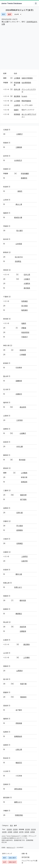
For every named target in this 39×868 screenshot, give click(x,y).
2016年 (27, 832)
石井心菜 (17, 89)
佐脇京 (16, 110)
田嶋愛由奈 (18, 736)
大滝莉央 (27, 284)
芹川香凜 (19, 526)
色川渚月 (19, 231)
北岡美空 (19, 543)
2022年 (33, 829)
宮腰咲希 (19, 381)
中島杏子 (24, 337)
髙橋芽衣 (24, 178)
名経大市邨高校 (27, 78)
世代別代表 (26, 857)
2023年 (28, 829)
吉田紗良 (23, 350)
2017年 (21, 832)
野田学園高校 (26, 101)
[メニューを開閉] (36, 3)
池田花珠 (23, 627)
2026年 (9, 829)
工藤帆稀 (19, 147)
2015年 (33, 832)
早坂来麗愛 (25, 174)
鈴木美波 (22, 460)
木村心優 (19, 447)
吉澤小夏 (19, 513)
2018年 (16, 832)
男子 (4, 14)
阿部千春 (23, 684)
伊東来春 (19, 723)
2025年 (15, 829)
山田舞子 (23, 433)
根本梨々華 (18, 218)
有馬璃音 (17, 114)
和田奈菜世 (25, 332)
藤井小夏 (19, 574)
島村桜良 (27, 288)
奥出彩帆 (23, 407)
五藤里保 (23, 631)
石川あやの (19, 257)
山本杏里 (19, 244)
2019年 (10, 832)
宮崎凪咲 (24, 482)
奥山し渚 (19, 204)
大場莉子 (19, 134)
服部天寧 (23, 495)
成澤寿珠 (19, 530)
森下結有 (23, 499)
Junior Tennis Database (11, 3)
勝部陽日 (19, 614)
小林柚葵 (23, 355)
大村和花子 (18, 160)
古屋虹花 (19, 394)
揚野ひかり (18, 802)
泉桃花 (20, 191)
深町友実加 (18, 789)
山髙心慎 (19, 750)
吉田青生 (18, 261)
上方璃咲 (17, 101)
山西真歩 (19, 671)
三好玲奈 (19, 420)
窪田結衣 (23, 697)
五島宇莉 (24, 561)
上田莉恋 (17, 105)
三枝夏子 (27, 279)
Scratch (24, 96)
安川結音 (24, 306)
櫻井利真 (23, 601)
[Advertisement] (19, 48)
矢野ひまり (18, 587)
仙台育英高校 (26, 83)
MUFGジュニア (11, 848)
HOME (3, 847)
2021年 (4, 832)
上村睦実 (17, 78)
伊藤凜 (24, 328)
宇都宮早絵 (19, 815)
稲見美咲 (24, 310)
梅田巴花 (19, 763)
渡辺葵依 (17, 96)
